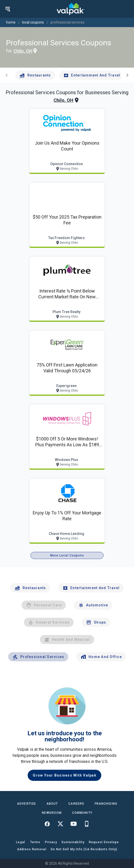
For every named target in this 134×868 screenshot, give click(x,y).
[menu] (8, 9)
